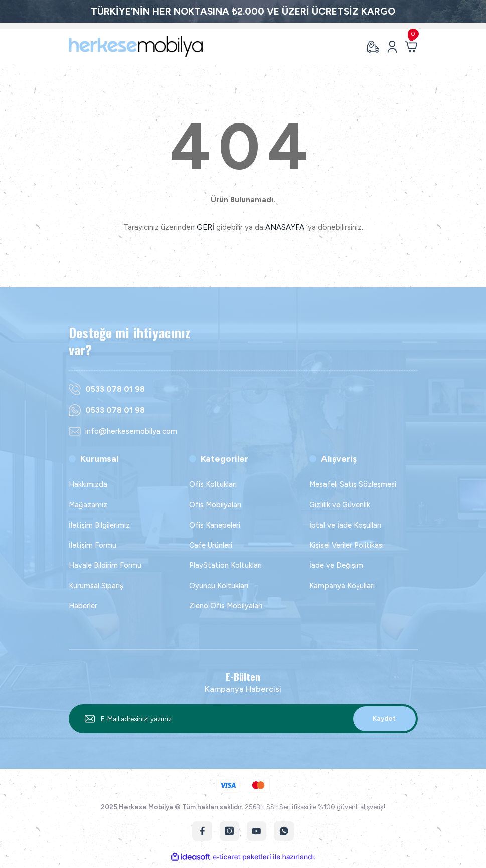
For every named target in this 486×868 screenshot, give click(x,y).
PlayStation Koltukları (225, 566)
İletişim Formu (93, 545)
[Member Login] (392, 47)
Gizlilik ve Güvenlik (340, 505)
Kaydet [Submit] (384, 718)
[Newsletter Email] (243, 719)
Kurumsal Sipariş (96, 586)
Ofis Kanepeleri (215, 525)
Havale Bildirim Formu (105, 566)
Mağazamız (88, 505)
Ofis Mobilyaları (215, 505)
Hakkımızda (88, 484)
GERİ (205, 227)
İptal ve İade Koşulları (345, 525)
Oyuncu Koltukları (219, 586)
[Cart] (411, 47)
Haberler (83, 606)
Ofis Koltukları (213, 484)
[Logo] (136, 47)
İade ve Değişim (336, 566)
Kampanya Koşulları (342, 586)
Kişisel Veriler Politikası (347, 545)
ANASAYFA (285, 227)
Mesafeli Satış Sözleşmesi (353, 484)
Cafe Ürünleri (211, 545)
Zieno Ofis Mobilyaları (226, 606)
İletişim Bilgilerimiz (99, 525)
